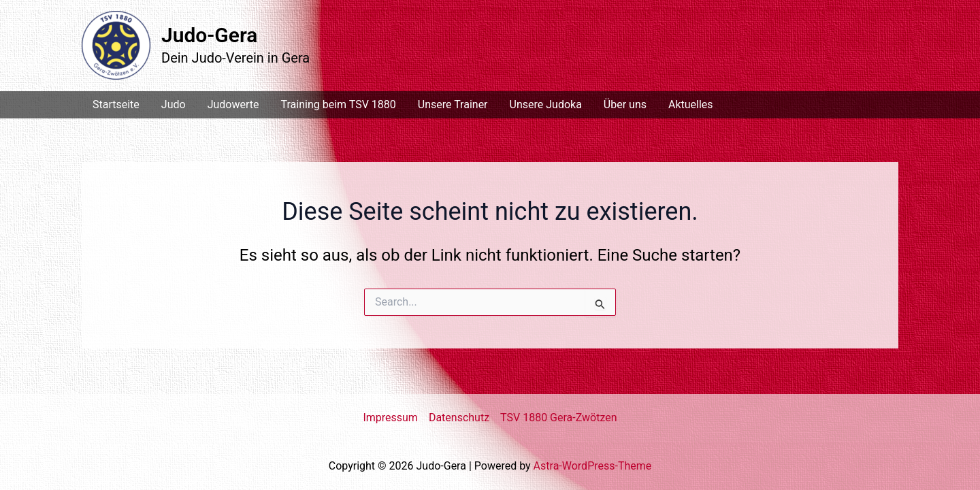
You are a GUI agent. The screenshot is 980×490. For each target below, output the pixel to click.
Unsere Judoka (546, 104)
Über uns (625, 104)
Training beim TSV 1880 (338, 104)
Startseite (116, 104)
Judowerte (233, 104)
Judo (174, 104)
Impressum (390, 418)
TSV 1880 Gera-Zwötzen (559, 418)
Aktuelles (691, 104)
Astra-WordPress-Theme (593, 466)
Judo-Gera (209, 35)
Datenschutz (459, 418)
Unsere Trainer (453, 104)
